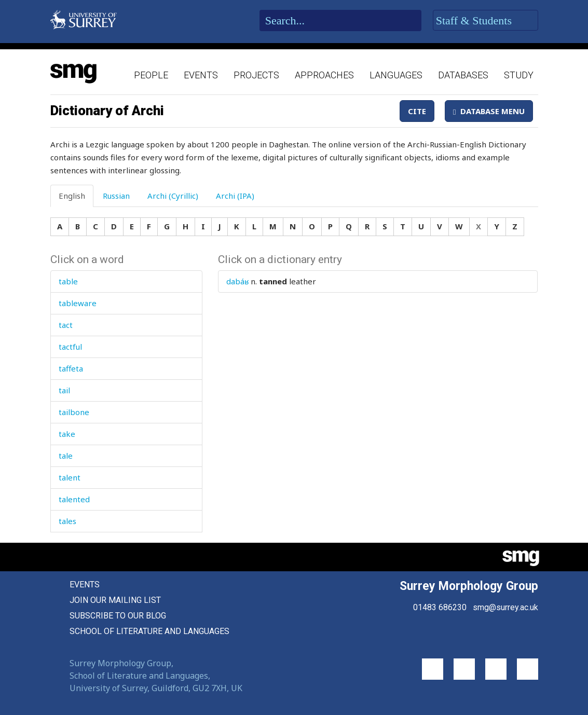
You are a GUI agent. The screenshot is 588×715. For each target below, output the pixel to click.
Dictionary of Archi (107, 111)
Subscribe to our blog (118, 616)
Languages (396, 75)
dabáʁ (237, 281)
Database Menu (489, 111)
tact (66, 325)
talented (74, 499)
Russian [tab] (116, 196)
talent (70, 477)
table (68, 281)
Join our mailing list (115, 600)
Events (201, 75)
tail (64, 390)
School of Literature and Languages (149, 631)
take (67, 434)
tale (66, 456)
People (151, 75)
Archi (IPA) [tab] (235, 196)
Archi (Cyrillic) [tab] (173, 196)
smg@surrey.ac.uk (505, 607)
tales (67, 521)
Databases (463, 75)
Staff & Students (486, 21)
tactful (70, 347)
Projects (256, 75)
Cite (417, 111)
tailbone (74, 412)
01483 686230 (440, 607)
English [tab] (72, 196)
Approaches (324, 75)
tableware (78, 303)
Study (519, 75)
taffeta (71, 368)
